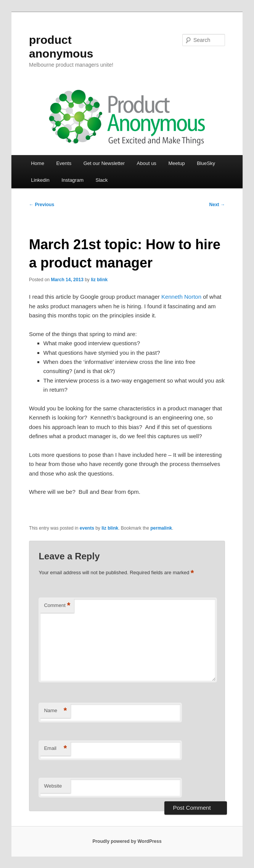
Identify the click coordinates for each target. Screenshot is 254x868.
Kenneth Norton (181, 297)
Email (55, 749)
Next (217, 205)
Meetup (176, 163)
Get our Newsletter (104, 163)
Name (55, 711)
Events (64, 163)
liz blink (99, 280)
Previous (42, 205)
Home (38, 163)
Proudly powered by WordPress (127, 841)
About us (147, 163)
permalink (161, 528)
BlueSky (206, 163)
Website (53, 786)
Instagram (72, 180)
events (87, 528)
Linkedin (40, 180)
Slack (101, 180)
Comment (57, 606)
